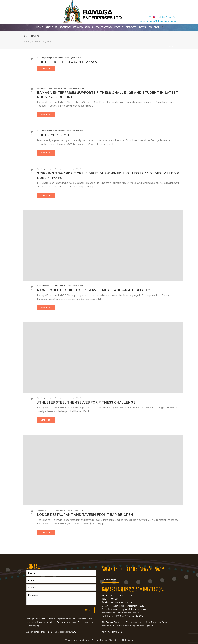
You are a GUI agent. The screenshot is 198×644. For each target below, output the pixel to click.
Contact (154, 27)
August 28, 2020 (75, 58)
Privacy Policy (99, 640)
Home (40, 27)
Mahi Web (127, 640)
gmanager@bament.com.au (132, 606)
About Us (51, 27)
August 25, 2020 (77, 131)
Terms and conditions (77, 640)
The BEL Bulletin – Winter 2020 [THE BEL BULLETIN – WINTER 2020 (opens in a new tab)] (67, 62)
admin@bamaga (46, 58)
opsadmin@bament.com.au (134, 609)
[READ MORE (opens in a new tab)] (46, 68)
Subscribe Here (111, 579)
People (119, 27)
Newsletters (59, 58)
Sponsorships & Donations (76, 27)
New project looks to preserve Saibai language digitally (94, 290)
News (142, 27)
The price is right (54, 135)
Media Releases (60, 88)
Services (131, 27)
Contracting (103, 27)
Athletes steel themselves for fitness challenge (86, 402)
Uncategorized (60, 131)
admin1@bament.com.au (121, 602)
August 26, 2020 (78, 88)
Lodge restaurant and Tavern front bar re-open (85, 515)
